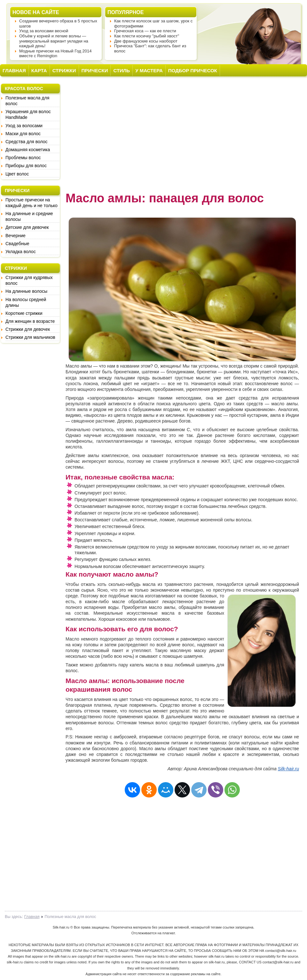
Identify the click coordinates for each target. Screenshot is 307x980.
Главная (32, 917)
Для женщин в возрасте (30, 321)
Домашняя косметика (28, 150)
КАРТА (39, 70)
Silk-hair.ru (288, 769)
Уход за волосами (24, 126)
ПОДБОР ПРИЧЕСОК (193, 70)
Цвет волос (17, 174)
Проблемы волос (23, 158)
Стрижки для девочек (28, 329)
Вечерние (16, 236)
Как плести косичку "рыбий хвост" (147, 36)
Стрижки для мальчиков (30, 337)
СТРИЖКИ (64, 70)
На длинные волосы (26, 291)
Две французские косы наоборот (146, 41)
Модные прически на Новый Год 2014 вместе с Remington (55, 54)
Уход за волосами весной (44, 31)
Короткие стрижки (24, 313)
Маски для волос (23, 134)
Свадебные (17, 244)
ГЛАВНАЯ (14, 70)
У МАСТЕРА (149, 70)
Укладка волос (21, 252)
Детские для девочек (27, 227)
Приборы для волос (26, 166)
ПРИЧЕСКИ (95, 70)
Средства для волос (27, 142)
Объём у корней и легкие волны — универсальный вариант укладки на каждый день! (54, 41)
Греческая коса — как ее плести (145, 31)
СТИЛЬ (122, 70)
